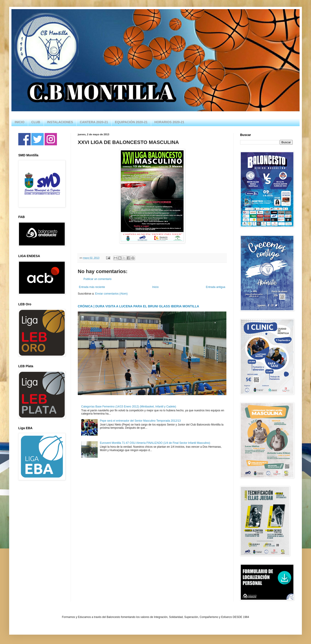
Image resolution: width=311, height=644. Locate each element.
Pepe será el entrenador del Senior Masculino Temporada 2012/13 (140, 421)
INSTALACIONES (60, 122)
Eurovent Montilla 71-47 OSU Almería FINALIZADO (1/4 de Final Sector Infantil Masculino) (155, 443)
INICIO (20, 122)
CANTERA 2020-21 (94, 122)
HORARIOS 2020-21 (169, 122)
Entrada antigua (216, 287)
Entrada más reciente (92, 287)
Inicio (155, 287)
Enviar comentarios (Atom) (111, 294)
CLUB (36, 122)
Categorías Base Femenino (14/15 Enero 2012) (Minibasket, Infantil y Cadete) (129, 407)
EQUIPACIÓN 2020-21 (131, 122)
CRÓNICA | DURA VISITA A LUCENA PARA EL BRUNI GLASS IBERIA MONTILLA (138, 306)
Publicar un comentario (98, 279)
